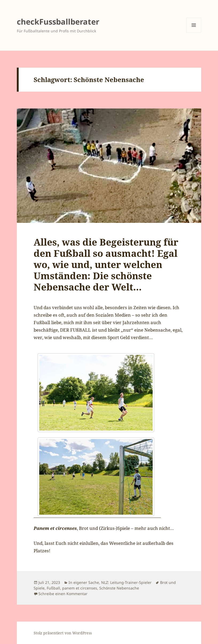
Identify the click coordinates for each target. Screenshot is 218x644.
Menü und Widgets (194, 32)
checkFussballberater (58, 22)
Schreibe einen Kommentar (63, 594)
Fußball (53, 588)
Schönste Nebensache (119, 588)
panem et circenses (80, 588)
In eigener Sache (84, 582)
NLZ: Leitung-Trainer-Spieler (126, 582)
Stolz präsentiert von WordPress (63, 633)
